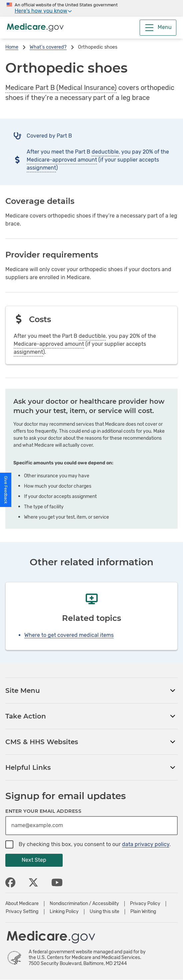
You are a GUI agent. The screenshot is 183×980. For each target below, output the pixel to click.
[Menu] (158, 28)
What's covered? (48, 47)
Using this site (104, 912)
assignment (41, 168)
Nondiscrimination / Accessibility (84, 904)
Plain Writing (143, 912)
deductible (105, 152)
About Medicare (22, 904)
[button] (6, 490)
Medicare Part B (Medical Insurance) (61, 88)
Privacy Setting (22, 912)
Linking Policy (64, 912)
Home (12, 47)
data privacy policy (146, 844)
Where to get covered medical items (69, 635)
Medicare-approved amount (62, 160)
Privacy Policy (145, 904)
